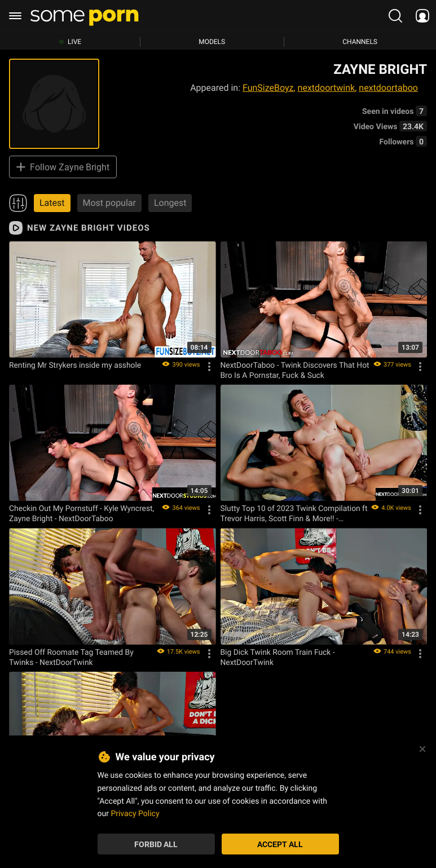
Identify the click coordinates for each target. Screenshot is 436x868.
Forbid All (156, 844)
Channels (360, 42)
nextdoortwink (327, 88)
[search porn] (395, 16)
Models (212, 42)
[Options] (209, 367)
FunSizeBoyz (268, 88)
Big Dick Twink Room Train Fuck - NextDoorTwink (278, 657)
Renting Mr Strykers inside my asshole (75, 365)
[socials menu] (422, 16)
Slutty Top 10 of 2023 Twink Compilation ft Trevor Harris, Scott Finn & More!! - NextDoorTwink (294, 513)
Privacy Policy (135, 813)
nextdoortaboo (388, 88)
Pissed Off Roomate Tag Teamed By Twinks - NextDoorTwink (71, 657)
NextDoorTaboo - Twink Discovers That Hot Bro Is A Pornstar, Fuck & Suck (295, 370)
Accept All (280, 844)
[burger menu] (15, 16)
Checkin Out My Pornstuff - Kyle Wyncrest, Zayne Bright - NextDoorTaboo (82, 513)
